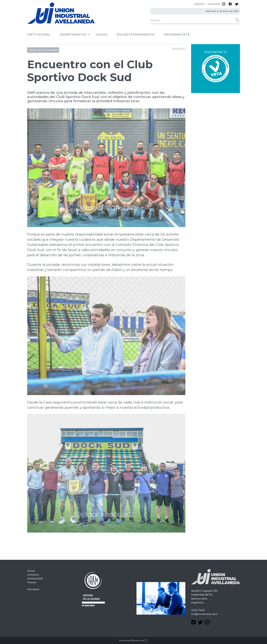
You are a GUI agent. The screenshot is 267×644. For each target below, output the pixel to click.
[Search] (195, 20)
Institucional (35, 579)
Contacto (33, 575)
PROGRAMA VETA (177, 35)
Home (31, 571)
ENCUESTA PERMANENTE (136, 35)
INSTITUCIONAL (39, 35)
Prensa (32, 582)
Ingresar (199, 4)
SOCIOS (102, 35)
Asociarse (214, 4)
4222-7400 (198, 610)
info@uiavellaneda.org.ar (204, 614)
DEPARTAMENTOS (73, 35)
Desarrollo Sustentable (43, 50)
